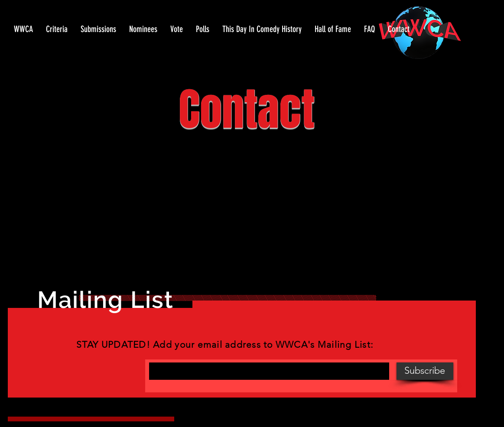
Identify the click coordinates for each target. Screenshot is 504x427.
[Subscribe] (425, 371)
